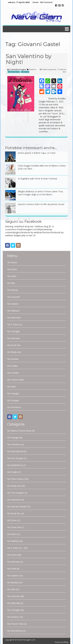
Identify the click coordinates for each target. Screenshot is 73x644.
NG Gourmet (13, 297)
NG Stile (11, 283)
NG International (15, 451)
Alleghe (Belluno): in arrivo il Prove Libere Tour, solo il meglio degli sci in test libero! (41, 193)
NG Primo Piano (14, 72)
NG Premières (14, 407)
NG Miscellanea (15, 631)
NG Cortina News (16, 380)
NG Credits (12, 366)
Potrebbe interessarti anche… (31, 148)
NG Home (12, 262)
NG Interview (14, 338)
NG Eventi (25, 72)
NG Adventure (14, 318)
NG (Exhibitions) (15, 465)
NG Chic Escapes (15, 458)
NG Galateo (13, 304)
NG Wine (11, 387)
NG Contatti (46, 2)
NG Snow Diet (14, 527)
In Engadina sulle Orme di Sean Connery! (37, 179)
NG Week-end (14, 352)
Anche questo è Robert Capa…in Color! (37, 153)
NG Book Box (14, 345)
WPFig (66, 642)
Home (36, 2)
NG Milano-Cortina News (19, 431)
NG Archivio (13, 359)
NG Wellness (13, 311)
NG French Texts (15, 624)
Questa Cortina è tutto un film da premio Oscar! (41, 204)
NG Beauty (13, 290)
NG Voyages (13, 393)
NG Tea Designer (16, 493)
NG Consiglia (13, 331)
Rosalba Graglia (19, 69)
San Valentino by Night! (29, 59)
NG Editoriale (14, 603)
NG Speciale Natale (17, 507)
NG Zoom (12, 520)
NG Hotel (12, 276)
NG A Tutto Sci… (15, 324)
